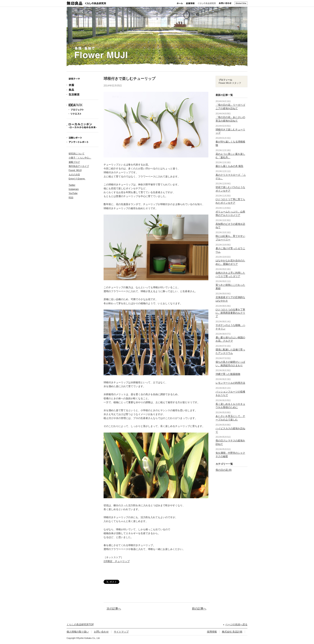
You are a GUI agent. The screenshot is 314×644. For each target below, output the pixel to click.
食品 (83, 90)
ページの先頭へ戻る (236, 624)
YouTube (73, 193)
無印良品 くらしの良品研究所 (86, 3)
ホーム (180, 3)
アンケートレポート (83, 142)
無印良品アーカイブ (79, 166)
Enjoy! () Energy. (77, 179)
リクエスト (83, 114)
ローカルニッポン (83, 126)
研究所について (77, 154)
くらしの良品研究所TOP (80, 624)
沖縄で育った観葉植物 (228, 374)
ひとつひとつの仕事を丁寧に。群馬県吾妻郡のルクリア (230, 313)
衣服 (83, 85)
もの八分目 (74, 174)
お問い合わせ (225, 3)
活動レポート (83, 138)
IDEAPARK (83, 105)
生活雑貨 (83, 95)
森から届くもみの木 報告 (229, 166)
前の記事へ (199, 608)
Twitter (72, 185)
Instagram (74, 189)
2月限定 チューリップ (117, 561)
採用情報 (212, 632)
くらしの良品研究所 (207, 3)
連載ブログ (74, 162)
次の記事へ (114, 608)
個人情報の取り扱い (78, 632)
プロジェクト (83, 110)
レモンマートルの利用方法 (230, 383)
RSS (71, 197)
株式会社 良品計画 (232, 632)
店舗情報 (190, 3)
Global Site (241, 3)
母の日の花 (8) (224, 470)
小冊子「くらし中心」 (80, 158)
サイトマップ (121, 632)
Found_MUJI (75, 170)
